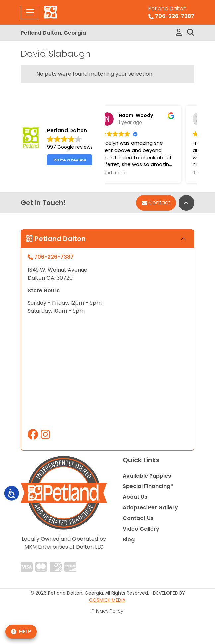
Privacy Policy (107, 611)
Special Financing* (148, 486)
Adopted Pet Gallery (150, 508)
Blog (129, 539)
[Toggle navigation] (30, 12)
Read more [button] (140, 173)
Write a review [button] (70, 160)
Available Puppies (147, 476)
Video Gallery (141, 529)
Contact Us (138, 518)
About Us (135, 497)
